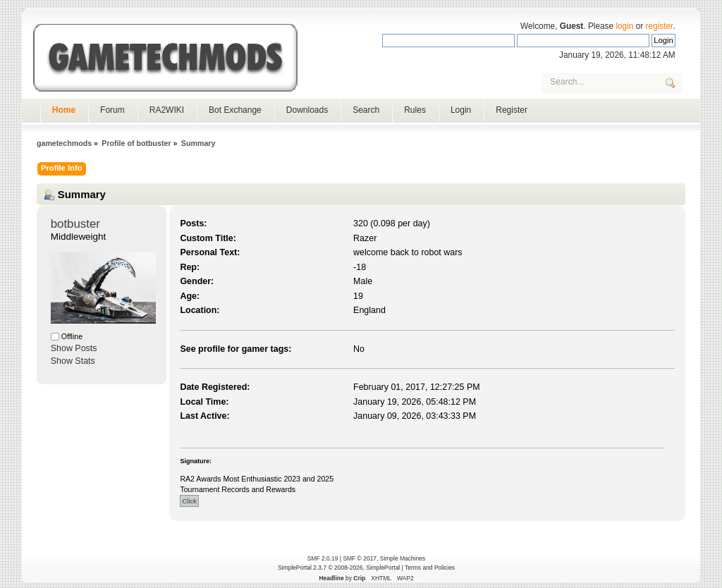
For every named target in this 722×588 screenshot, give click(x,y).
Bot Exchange (235, 110)
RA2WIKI (167, 110)
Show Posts (74, 348)
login (624, 26)
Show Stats (73, 361)
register (660, 26)
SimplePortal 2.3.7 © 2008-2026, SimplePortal (339, 568)
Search (366, 110)
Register (512, 110)
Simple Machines (403, 558)
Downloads (307, 110)
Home (64, 110)
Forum (112, 110)
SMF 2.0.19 (323, 558)
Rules (415, 110)
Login (461, 110)
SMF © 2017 (360, 558)
